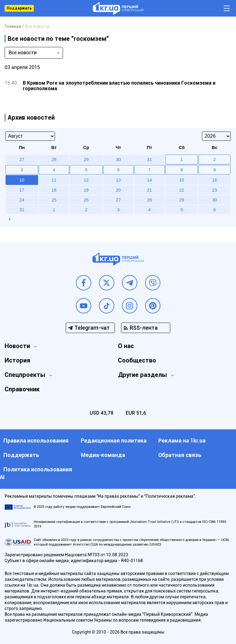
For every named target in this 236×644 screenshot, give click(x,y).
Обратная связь (180, 455)
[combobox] (34, 53)
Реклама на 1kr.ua (182, 441)
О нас (126, 346)
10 (22, 180)
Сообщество (137, 360)
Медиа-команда (103, 455)
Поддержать (19, 8)
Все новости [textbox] (23, 53)
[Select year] (216, 136)
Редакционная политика (114, 441)
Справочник (22, 389)
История (17, 360)
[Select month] (30, 136)
